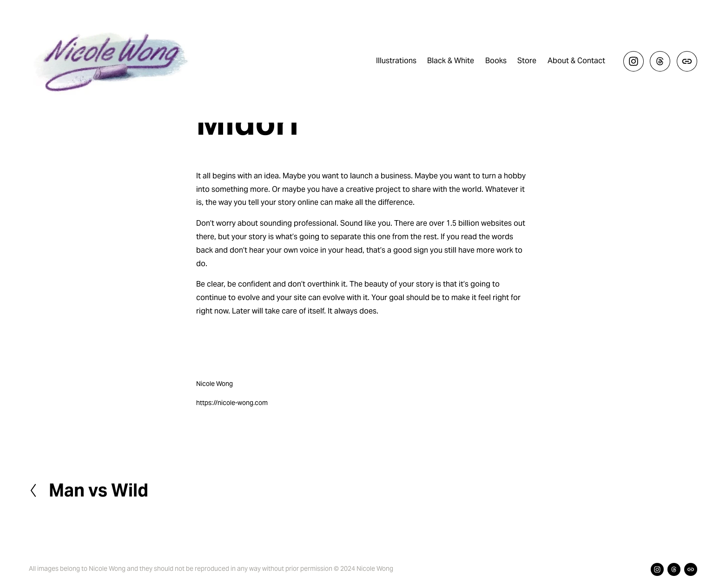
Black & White (451, 61)
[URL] (687, 61)
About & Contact (576, 61)
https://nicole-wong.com (232, 403)
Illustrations (396, 61)
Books (496, 61)
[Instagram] (634, 61)
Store (527, 61)
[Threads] (660, 61)
